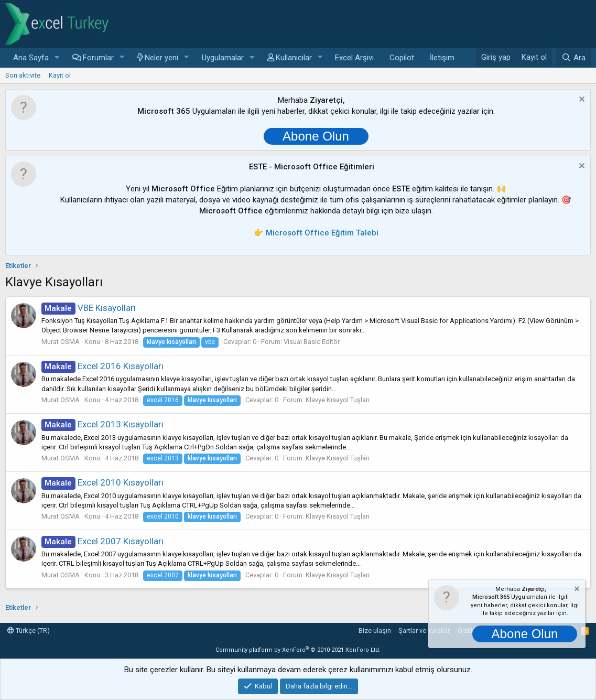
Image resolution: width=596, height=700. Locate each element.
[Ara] (573, 58)
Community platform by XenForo (298, 650)
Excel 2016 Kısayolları (102, 366)
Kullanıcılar (294, 58)
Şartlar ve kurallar (424, 631)
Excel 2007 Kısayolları (102, 541)
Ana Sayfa (31, 58)
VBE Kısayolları (89, 308)
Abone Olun (316, 136)
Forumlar (98, 58)
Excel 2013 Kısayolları (102, 424)
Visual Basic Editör (312, 342)
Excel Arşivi (354, 58)
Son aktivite (23, 75)
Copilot (402, 58)
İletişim (442, 58)
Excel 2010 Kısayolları (102, 482)
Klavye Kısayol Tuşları (338, 400)
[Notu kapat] (581, 100)
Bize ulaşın (375, 631)
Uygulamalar (223, 58)
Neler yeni (161, 58)
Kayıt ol (60, 75)
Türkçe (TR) (29, 631)
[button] (57, 58)
